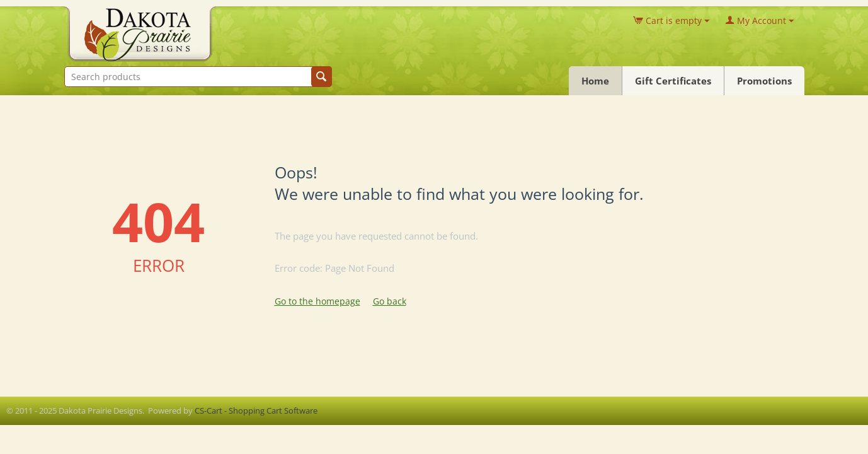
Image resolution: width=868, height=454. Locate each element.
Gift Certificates (673, 81)
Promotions (764, 81)
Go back (390, 301)
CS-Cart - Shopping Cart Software (256, 410)
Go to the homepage (317, 301)
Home (595, 81)
